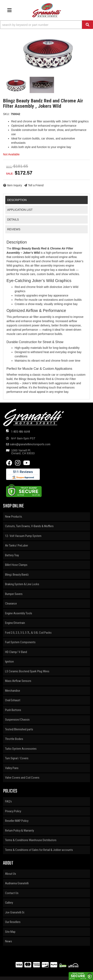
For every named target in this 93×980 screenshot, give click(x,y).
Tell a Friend (36, 185)
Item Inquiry (15, 185)
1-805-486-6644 (21, 432)
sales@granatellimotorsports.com (30, 444)
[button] (46, 25)
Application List (20, 210)
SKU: (6, 114)
